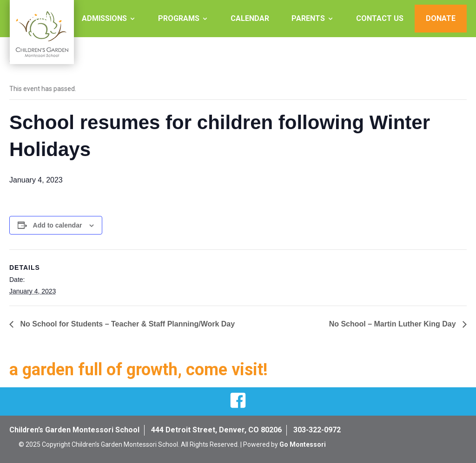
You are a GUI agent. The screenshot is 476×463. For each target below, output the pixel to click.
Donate (441, 18)
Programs (179, 18)
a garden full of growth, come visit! (139, 370)
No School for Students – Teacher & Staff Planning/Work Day (126, 324)
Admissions (104, 18)
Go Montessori (303, 444)
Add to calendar (58, 225)
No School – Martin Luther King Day (393, 324)
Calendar (250, 18)
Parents (308, 18)
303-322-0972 (317, 430)
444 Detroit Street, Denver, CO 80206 (216, 430)
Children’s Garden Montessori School (74, 430)
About (38, 18)
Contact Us (380, 18)
